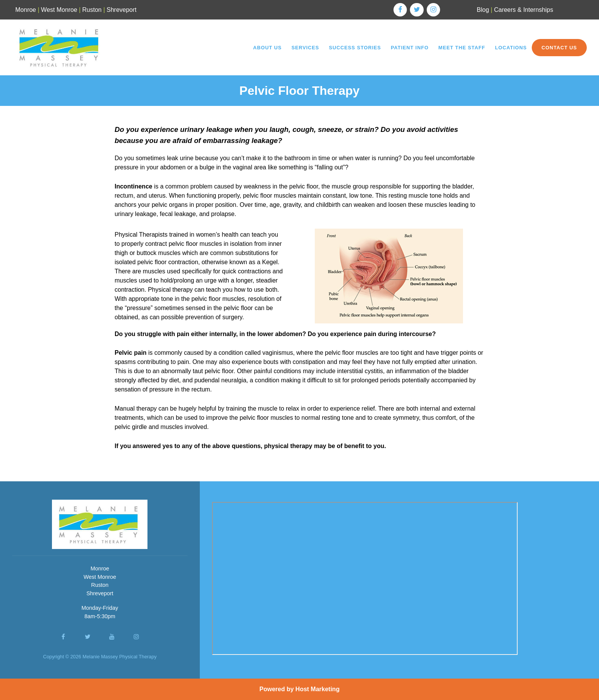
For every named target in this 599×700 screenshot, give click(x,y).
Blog (483, 10)
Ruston (92, 10)
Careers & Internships (524, 10)
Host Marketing (317, 689)
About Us (267, 48)
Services (305, 48)
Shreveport (121, 10)
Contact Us (559, 48)
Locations (511, 48)
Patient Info (410, 48)
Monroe (26, 10)
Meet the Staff (462, 48)
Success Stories (355, 48)
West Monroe (59, 10)
